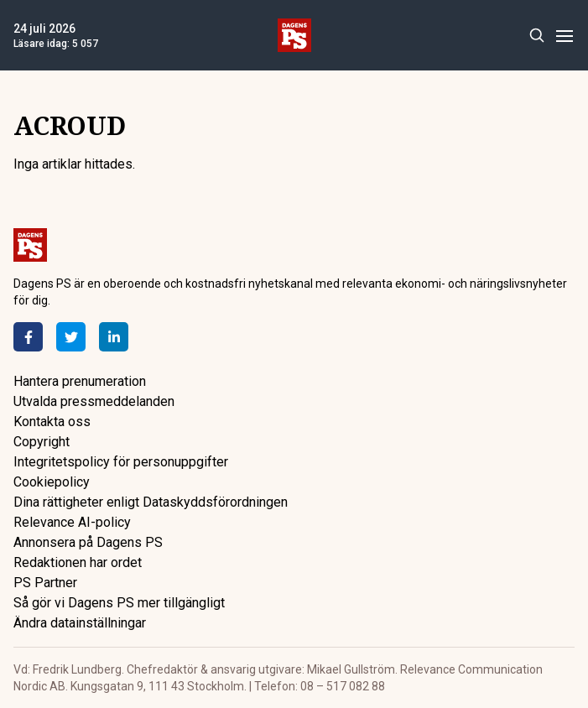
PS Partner (45, 583)
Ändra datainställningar (80, 623)
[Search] (536, 36)
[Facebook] (28, 337)
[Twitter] (71, 337)
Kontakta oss (52, 422)
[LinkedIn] (114, 337)
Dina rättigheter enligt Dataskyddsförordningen (151, 502)
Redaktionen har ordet (78, 562)
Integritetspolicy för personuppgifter (121, 462)
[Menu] (564, 36)
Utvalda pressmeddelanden (94, 401)
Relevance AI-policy (72, 522)
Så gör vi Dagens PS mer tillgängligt (119, 603)
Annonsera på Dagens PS (88, 542)
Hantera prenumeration (80, 381)
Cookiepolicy (52, 482)
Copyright (42, 442)
